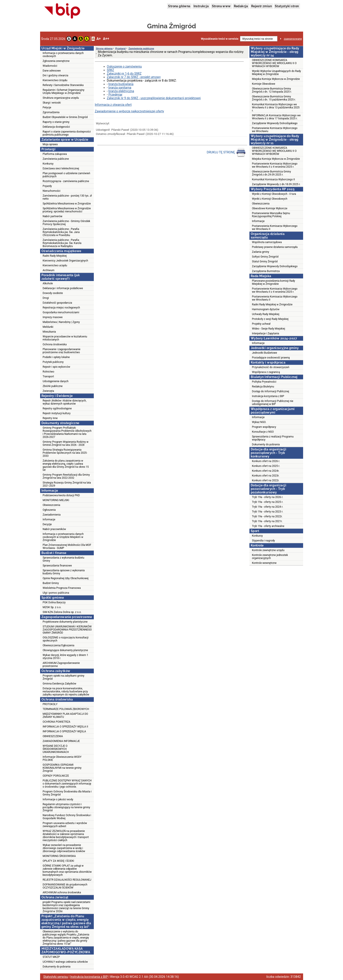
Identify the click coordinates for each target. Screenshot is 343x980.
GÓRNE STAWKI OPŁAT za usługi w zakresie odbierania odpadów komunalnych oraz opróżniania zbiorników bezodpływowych (67, 870)
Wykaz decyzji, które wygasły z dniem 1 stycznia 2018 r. (66, 657)
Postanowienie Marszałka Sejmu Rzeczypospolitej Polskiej (271, 215)
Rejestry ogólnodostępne (57, 408)
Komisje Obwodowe (264, 84)
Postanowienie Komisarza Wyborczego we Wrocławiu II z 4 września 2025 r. (275, 165)
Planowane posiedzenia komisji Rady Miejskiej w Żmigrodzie (274, 282)
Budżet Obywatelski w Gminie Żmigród (65, 117)
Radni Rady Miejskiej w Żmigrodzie (272, 305)
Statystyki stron (287, 6)
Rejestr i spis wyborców (56, 367)
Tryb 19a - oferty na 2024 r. (268, 507)
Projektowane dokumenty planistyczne (65, 622)
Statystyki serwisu (56, 977)
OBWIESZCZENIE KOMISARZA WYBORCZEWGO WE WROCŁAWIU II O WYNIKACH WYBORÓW (274, 63)
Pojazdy (47, 186)
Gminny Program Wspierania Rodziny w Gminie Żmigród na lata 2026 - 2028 (66, 443)
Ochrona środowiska (55, 344)
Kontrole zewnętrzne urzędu (268, 550)
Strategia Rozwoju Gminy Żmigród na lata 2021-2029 (67, 484)
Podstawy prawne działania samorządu (275, 247)
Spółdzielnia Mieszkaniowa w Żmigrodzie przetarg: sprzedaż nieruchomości (67, 210)
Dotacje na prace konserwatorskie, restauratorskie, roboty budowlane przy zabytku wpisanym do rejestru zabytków (66, 692)
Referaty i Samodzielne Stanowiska (63, 85)
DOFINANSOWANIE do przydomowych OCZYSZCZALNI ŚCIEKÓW (65, 886)
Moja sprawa (50, 144)
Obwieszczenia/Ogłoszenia (59, 645)
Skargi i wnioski (52, 103)
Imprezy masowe (53, 317)
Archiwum (49, 270)
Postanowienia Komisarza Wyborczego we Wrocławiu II (275, 228)
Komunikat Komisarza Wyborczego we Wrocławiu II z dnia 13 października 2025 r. (276, 107)
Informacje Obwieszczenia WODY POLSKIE (62, 758)
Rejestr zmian (261, 6)
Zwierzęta (48, 391)
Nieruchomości (52, 191)
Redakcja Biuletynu (263, 387)
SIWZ (111, 70)
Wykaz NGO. (259, 422)
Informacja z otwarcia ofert (113, 105)
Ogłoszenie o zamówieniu (124, 66)
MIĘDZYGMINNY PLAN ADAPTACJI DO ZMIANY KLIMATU (65, 715)
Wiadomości (50, 66)
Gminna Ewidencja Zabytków (60, 684)
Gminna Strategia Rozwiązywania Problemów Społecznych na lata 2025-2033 (65, 453)
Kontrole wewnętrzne (264, 563)
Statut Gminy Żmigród (265, 262)
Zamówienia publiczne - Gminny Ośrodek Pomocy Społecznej (67, 223)
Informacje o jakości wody (58, 799)
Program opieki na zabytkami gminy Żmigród (64, 677)
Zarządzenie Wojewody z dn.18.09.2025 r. (276, 184)
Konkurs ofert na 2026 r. (266, 461)
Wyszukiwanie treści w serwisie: (220, 39)
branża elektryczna (121, 91)
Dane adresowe (52, 71)
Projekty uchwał (261, 324)
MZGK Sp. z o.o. (52, 607)
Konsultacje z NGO (263, 432)
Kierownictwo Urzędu (55, 80)
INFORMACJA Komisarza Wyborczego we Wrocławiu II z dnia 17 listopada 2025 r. (276, 117)
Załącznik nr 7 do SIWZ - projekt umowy (134, 77)
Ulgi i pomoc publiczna (56, 593)
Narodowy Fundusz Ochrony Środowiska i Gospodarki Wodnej (67, 817)
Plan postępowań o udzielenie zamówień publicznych (67, 175)
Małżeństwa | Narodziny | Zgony (61, 322)
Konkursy (48, 164)
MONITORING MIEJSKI (56, 500)
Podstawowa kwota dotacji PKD (61, 495)
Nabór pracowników (54, 529)
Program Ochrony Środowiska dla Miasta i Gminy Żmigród (67, 793)
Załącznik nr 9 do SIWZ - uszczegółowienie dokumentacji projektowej (154, 98)
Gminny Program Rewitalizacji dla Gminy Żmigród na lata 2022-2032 (66, 476)
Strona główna (179, 6)
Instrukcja (201, 6)
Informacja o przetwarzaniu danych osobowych (63, 55)
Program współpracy (264, 427)
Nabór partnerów (53, 216)
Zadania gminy (261, 252)
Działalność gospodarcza (57, 303)
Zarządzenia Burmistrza (266, 271)
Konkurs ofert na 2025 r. (266, 466)
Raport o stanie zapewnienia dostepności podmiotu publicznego (67, 133)
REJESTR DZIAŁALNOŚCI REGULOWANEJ (67, 880)
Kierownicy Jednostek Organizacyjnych (65, 261)
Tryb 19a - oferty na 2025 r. (268, 502)
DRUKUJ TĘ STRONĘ (226, 152)
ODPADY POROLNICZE (56, 776)
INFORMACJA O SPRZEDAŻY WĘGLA (64, 731)
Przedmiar (116, 95)
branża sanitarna (120, 88)
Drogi (46, 298)
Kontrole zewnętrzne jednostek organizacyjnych (270, 557)
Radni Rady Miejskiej (55, 256)
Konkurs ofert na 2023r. (266, 476)
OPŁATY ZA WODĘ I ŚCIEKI (59, 861)
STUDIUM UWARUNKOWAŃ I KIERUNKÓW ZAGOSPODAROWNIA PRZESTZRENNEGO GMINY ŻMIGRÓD (67, 630)
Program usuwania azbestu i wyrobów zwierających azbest (65, 825)
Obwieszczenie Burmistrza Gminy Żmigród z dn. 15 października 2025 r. (274, 98)
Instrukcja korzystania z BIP (268, 396)
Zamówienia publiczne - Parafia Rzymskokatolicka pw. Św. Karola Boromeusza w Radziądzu (62, 243)
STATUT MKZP (51, 957)
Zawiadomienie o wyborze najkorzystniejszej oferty (130, 111)
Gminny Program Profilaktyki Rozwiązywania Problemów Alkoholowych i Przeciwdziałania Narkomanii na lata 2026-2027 (67, 432)
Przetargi (120, 48)
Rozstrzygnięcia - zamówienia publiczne (66, 181)
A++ (106, 39)
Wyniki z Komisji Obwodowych (270, 199)
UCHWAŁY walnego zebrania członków (65, 962)
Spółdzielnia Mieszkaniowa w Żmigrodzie (67, 204)
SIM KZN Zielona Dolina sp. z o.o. (62, 612)
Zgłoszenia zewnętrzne (56, 61)
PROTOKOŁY (50, 704)
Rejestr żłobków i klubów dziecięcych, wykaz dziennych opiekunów (65, 402)
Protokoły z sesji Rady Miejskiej (270, 319)
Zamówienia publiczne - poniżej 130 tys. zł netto (67, 197)
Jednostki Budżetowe (265, 353)
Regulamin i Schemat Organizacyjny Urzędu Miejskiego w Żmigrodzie (64, 91)
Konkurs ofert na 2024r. (266, 471)
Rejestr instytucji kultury (57, 413)
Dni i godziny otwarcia (56, 75)
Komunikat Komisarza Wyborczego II (274, 179)
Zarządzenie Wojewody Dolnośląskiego (275, 123)
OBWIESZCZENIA (53, 736)
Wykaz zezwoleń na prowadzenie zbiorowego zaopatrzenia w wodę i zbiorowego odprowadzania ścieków (64, 848)
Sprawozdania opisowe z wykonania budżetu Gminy (64, 572)
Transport (48, 376)
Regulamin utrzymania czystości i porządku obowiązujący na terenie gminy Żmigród (66, 807)
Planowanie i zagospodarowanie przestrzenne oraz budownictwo (62, 351)
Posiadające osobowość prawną (271, 358)
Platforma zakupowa (55, 154)
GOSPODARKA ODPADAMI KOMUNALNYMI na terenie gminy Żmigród (62, 768)
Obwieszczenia (52, 505)
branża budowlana (121, 84)
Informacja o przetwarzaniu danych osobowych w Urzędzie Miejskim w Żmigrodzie (63, 537)
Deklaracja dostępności (56, 127)
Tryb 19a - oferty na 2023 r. (268, 512)
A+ (99, 39)
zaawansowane (293, 39)
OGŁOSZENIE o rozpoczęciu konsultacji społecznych (66, 639)
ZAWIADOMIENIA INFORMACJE (61, 741)
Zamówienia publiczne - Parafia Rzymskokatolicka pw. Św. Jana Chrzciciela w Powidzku (61, 232)
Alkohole (48, 283)
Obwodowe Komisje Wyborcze (270, 208)
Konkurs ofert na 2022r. (266, 480)
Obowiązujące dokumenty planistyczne (65, 650)
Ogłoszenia (49, 510)
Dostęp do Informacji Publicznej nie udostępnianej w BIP (273, 403)
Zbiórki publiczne (53, 386)
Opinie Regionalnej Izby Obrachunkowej (66, 578)
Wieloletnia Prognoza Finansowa (62, 588)
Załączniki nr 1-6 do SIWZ (124, 73)
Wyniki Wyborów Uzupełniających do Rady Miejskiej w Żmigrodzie (276, 73)
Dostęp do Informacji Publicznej (271, 391)
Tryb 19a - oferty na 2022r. (267, 516)
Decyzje (47, 524)
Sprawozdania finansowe (57, 566)
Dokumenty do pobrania (57, 967)
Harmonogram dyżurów (266, 309)
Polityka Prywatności (264, 382)
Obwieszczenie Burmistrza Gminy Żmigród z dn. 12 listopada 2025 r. (272, 90)
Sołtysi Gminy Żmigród (265, 257)
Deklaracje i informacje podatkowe (63, 288)
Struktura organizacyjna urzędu (61, 98)
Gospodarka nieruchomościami (61, 312)
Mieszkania (49, 332)
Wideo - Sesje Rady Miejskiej (269, 329)
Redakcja (241, 6)
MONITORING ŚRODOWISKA (59, 856)
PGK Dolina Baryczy (54, 602)
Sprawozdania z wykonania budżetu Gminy (64, 559)
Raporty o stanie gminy (56, 122)
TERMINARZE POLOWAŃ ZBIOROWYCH (66, 709)
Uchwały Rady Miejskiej (266, 314)
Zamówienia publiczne (56, 159)
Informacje (49, 520)
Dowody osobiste (53, 293)
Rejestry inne (50, 418)
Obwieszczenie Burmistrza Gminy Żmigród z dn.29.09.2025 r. (272, 173)
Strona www (221, 6)
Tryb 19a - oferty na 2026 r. (268, 497)
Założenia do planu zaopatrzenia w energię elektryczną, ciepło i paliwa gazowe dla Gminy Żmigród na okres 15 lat (66, 465)
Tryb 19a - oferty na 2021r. (267, 521)
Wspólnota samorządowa (267, 242)
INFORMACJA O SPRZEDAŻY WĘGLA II (65, 727)
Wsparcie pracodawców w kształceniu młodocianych (65, 338)
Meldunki (48, 327)
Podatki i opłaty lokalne (56, 357)
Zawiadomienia (52, 515)
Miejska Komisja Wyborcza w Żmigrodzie (276, 79)
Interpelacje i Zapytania (266, 333)
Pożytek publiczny (53, 362)
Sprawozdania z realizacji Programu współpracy (273, 438)
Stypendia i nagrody (264, 541)
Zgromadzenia (51, 112)
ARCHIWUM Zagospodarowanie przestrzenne (61, 665)
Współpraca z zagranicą (266, 372)
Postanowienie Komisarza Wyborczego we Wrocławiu (275, 130)
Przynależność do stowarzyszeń (271, 367)
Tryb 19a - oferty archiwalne (268, 526)
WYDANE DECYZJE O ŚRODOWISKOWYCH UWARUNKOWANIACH (56, 749)
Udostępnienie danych (56, 381)
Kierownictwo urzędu (55, 265)
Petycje (47, 107)
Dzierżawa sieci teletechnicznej (61, 168)
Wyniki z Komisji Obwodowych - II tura (274, 194)
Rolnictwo (49, 372)
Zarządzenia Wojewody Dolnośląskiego (275, 266)
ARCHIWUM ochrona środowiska (62, 892)
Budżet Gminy (51, 583)
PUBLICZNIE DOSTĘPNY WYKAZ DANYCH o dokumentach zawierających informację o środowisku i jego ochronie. (67, 784)
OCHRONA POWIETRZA (57, 722)
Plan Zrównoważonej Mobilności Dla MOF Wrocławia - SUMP (67, 546)
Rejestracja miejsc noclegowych (61, 308)
